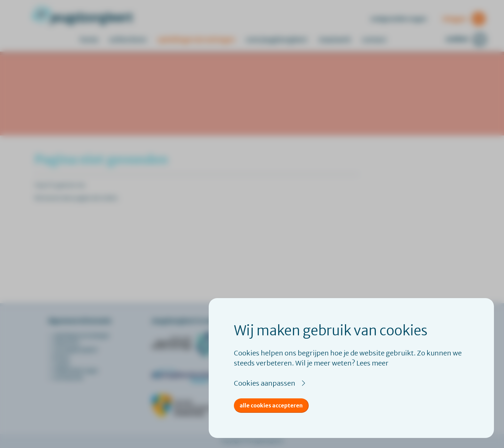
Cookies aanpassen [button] (265, 383)
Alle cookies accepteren (271, 405)
